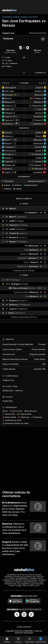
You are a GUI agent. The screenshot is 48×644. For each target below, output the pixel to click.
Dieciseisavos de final (38, 33)
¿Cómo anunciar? (24, 627)
